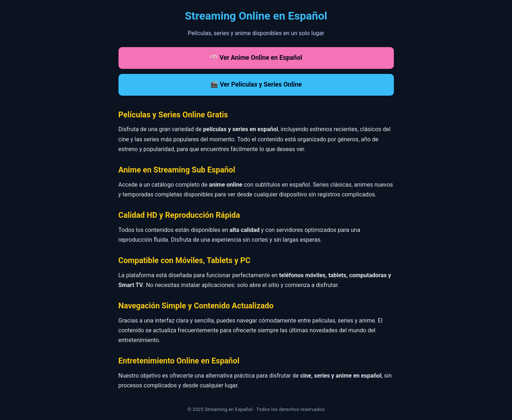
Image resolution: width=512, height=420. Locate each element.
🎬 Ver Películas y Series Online (256, 84)
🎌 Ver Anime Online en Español (256, 58)
